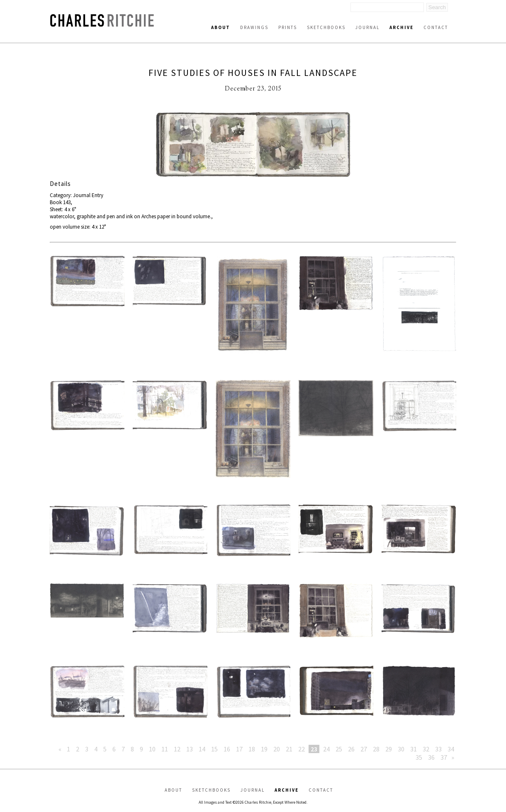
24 (326, 749)
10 (152, 749)
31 (414, 749)
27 (364, 749)
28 (376, 749)
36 (431, 757)
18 (252, 749)
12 (177, 749)
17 (239, 749)
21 (289, 749)
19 (264, 749)
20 (277, 749)
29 (389, 749)
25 (339, 749)
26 (351, 749)
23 (314, 749)
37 (444, 757)
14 (202, 749)
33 (438, 749)
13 (190, 749)
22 (302, 749)
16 (227, 749)
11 (165, 749)
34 (451, 749)
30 (401, 749)
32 (426, 749)
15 (214, 749)
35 (419, 757)
